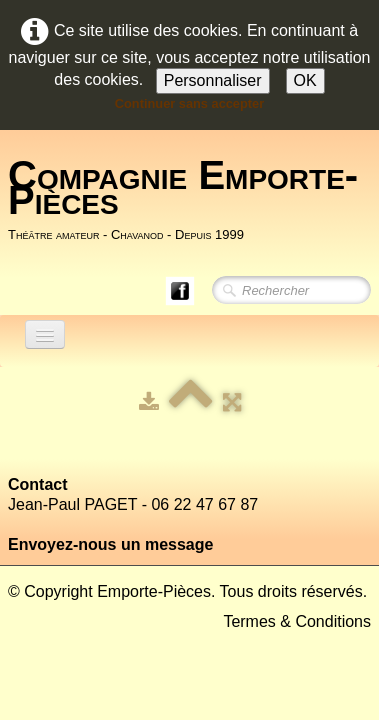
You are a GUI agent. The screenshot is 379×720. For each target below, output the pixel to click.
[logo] (193, 199)
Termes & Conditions (297, 621)
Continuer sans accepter (189, 103)
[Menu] (45, 334)
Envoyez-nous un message (110, 544)
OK (305, 80)
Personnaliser (213, 80)
